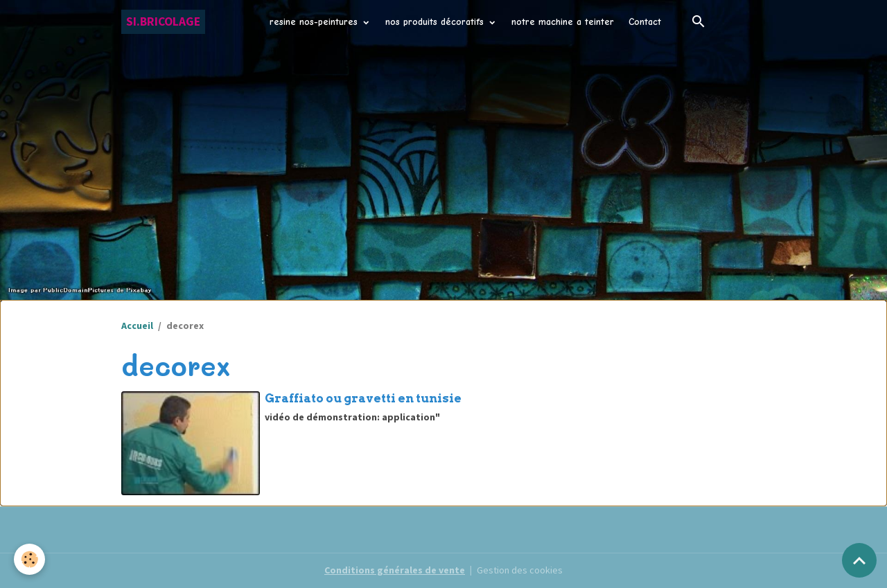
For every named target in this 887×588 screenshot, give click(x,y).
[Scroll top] (859, 560)
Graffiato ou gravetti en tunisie (363, 398)
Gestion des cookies (520, 570)
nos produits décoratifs (436, 22)
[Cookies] (29, 559)
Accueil (137, 326)
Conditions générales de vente (395, 570)
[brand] (163, 22)
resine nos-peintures (315, 22)
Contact (645, 22)
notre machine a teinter (563, 22)
